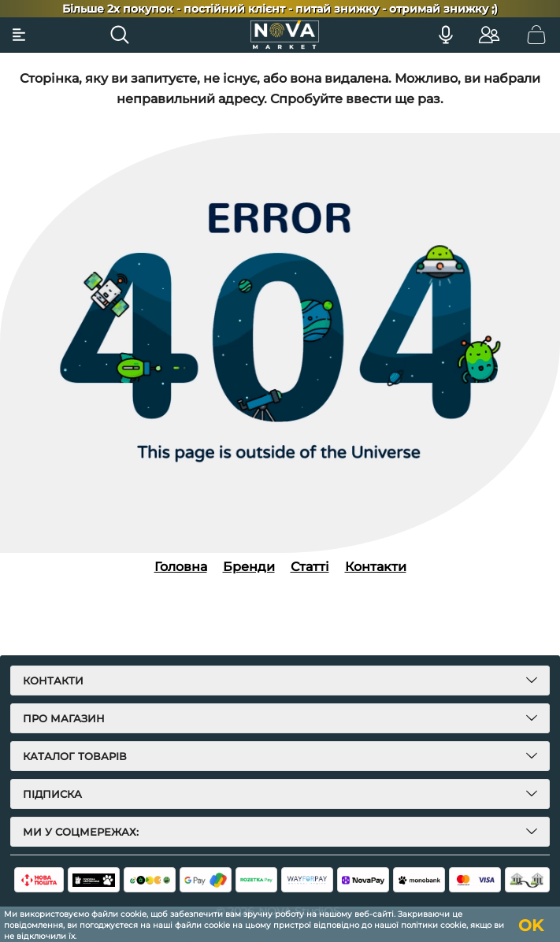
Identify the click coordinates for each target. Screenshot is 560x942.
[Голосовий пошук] (446, 35)
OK (531, 925)
